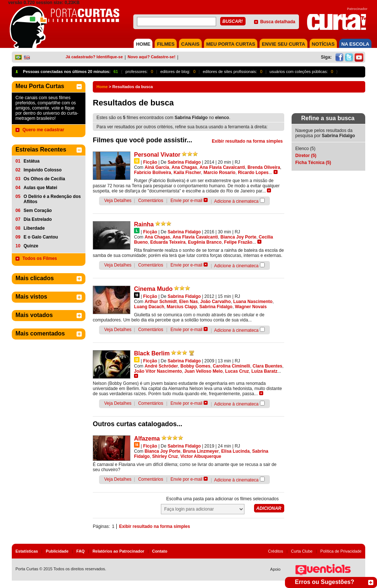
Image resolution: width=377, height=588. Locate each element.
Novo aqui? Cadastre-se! (152, 57)
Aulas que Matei (40, 188)
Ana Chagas (184, 167)
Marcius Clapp (182, 307)
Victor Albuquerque (201, 456)
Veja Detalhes (118, 201)
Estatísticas (27, 551)
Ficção (150, 162)
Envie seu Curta (283, 44)
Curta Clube (302, 551)
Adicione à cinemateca (237, 201)
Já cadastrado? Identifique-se (94, 57)
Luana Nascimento (253, 302)
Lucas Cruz (237, 371)
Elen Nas (189, 302)
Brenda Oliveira (264, 167)
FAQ (80, 551)
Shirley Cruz (165, 456)
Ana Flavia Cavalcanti (222, 167)
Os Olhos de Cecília (44, 179)
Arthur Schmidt (161, 302)
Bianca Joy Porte (238, 237)
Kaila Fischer (187, 173)
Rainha (144, 224)
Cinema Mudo (153, 289)
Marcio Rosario (220, 173)
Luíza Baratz (265, 371)
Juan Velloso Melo (204, 371)
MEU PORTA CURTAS (231, 44)
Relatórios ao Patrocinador (118, 551)
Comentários (151, 201)
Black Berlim (152, 353)
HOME (143, 44)
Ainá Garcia (157, 167)
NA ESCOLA (355, 44)
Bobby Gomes (195, 366)
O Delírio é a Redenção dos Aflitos (52, 199)
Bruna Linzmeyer (201, 451)
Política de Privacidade (341, 551)
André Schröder (161, 366)
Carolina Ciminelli (231, 366)
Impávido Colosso (43, 170)
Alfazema (147, 439)
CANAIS (190, 44)
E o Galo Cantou (41, 237)
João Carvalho (216, 302)
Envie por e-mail (186, 201)
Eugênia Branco (205, 242)
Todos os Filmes (40, 258)
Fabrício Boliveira (153, 173)
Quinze (31, 246)
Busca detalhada (278, 22)
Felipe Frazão (238, 242)
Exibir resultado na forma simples (247, 141)
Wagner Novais (251, 307)
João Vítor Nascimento (158, 371)
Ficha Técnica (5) (313, 163)
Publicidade (57, 551)
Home (102, 87)
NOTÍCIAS (323, 44)
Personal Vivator (157, 155)
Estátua (31, 161)
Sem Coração (38, 211)
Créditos (276, 551)
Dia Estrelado (38, 219)
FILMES (166, 44)
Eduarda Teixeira (168, 242)
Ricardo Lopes (253, 173)
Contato (160, 551)
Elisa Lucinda (235, 451)
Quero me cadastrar (43, 130)
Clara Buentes (267, 366)
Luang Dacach (149, 307)
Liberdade (34, 228)
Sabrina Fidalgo (184, 162)
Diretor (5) (306, 156)
